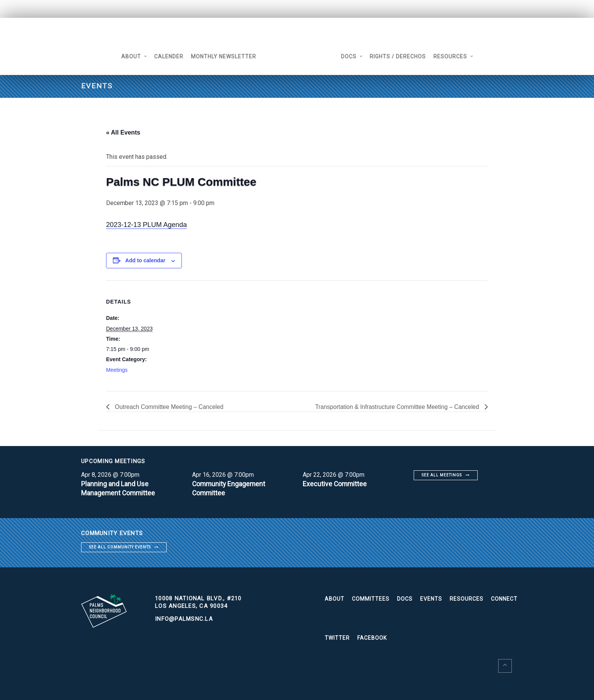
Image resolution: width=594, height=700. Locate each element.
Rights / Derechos (400, 56)
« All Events (123, 132)
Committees (371, 599)
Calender (166, 56)
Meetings (117, 370)
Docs (351, 56)
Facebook (372, 638)
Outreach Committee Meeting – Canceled (170, 407)
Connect (504, 599)
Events (431, 599)
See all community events (120, 547)
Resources (453, 56)
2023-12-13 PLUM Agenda (146, 225)
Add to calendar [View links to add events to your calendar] (145, 260)
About (128, 56)
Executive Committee (335, 484)
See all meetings (442, 475)
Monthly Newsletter (221, 56)
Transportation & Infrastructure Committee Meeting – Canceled (396, 407)
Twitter (337, 638)
